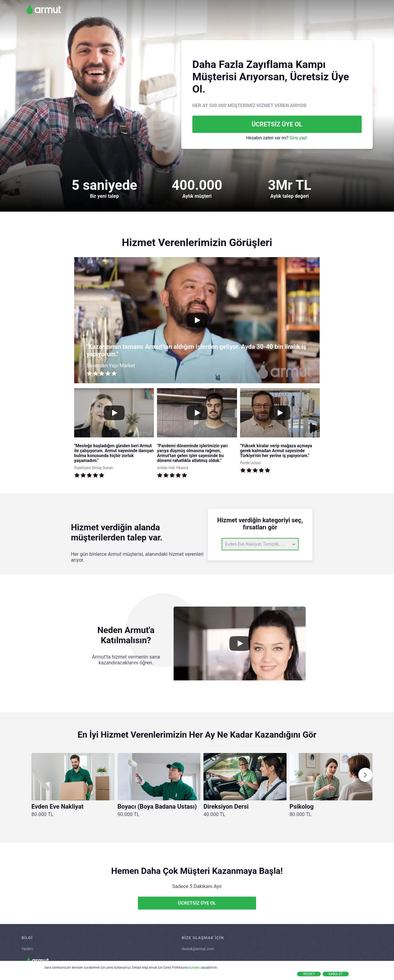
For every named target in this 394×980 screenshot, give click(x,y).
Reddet (309, 974)
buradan (194, 968)
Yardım (27, 949)
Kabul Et (336, 974)
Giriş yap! (298, 138)
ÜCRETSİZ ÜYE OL (277, 124)
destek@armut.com (198, 949)
